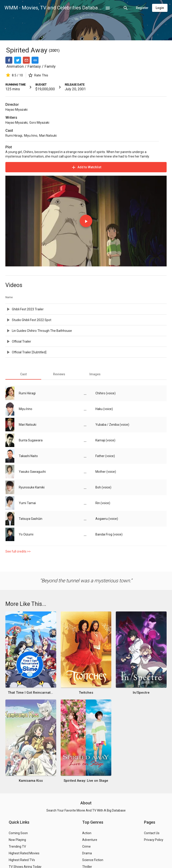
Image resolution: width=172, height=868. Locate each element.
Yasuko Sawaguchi (32, 472)
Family (50, 66)
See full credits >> (18, 551)
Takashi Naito (28, 456)
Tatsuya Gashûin (31, 519)
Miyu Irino (31, 136)
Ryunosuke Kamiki (32, 487)
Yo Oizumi (26, 534)
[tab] (23, 374)
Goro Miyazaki (39, 123)
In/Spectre (141, 693)
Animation (15, 66)
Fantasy (34, 66)
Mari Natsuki (48, 136)
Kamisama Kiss (31, 781)
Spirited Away (27, 50)
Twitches (86, 693)
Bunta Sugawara (31, 440)
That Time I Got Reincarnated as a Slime (31, 693)
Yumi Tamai (27, 503)
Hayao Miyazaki (16, 110)
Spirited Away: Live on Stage (86, 781)
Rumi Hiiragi (14, 136)
